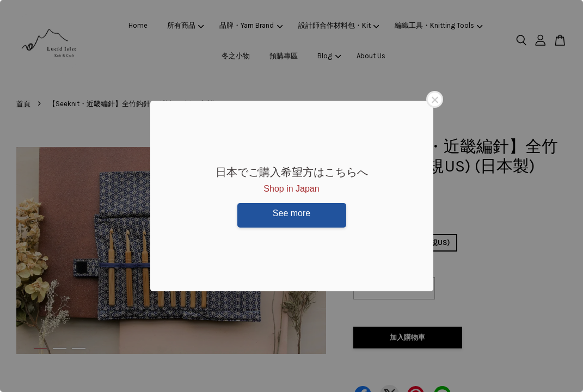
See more (291, 213)
